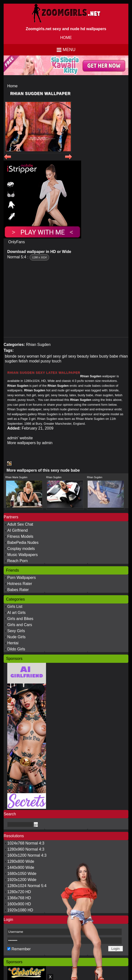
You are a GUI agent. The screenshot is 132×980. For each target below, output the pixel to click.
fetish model (29, 361)
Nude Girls (16, 637)
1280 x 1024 (39, 257)
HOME (66, 38)
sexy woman (28, 356)
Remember (21, 949)
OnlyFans (16, 242)
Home (12, 86)
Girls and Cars (20, 625)
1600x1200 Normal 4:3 (27, 855)
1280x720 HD (19, 892)
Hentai (13, 643)
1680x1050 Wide (22, 874)
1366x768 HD (19, 898)
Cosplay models (21, 549)
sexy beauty (79, 356)
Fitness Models (20, 536)
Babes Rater (18, 590)
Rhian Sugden (38, 345)
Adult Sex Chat (20, 524)
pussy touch (51, 361)
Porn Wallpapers (22, 578)
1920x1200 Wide (22, 880)
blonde (11, 356)
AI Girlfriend (17, 530)
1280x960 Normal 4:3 (26, 849)
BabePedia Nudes (23, 543)
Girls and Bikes (20, 619)
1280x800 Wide (21, 861)
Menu (69, 50)
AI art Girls (16, 613)
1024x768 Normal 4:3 (26, 843)
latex (94, 356)
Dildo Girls (16, 649)
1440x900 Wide (21, 868)
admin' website (20, 438)
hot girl (46, 356)
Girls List (15, 607)
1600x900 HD (19, 904)
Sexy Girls (16, 631)
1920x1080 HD (20, 910)
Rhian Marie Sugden (16, 477)
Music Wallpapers (23, 555)
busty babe (109, 356)
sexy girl (60, 356)
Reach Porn (18, 561)
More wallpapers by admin (30, 443)
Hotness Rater (20, 584)
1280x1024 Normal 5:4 (27, 886)
